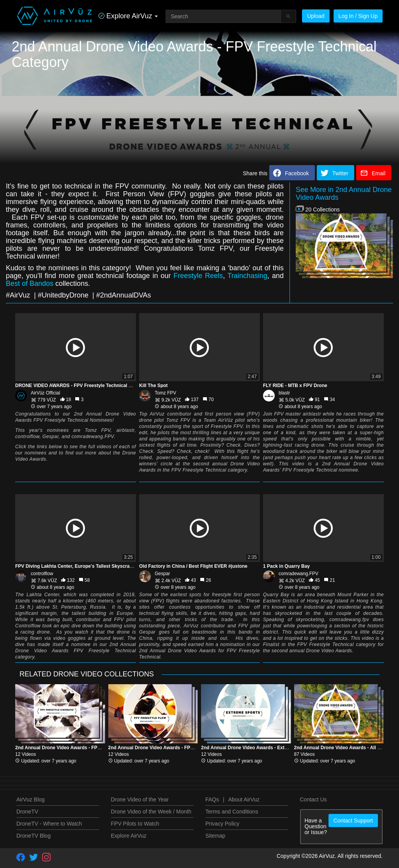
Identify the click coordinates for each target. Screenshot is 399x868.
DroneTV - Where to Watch (49, 824)
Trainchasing (247, 276)
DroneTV (27, 812)
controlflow (42, 574)
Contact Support (353, 820)
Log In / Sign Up (358, 16)
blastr (284, 393)
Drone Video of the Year (140, 799)
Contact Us (313, 799)
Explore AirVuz (129, 836)
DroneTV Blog (34, 836)
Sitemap (215, 836)
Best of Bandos (30, 283)
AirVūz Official (45, 393)
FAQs (212, 799)
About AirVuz (244, 799)
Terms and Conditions (232, 812)
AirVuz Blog (31, 799)
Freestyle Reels (198, 276)
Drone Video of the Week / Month (151, 812)
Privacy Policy (222, 824)
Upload (316, 16)
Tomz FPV (165, 393)
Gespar (162, 574)
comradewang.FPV (298, 574)
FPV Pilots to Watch (135, 824)
